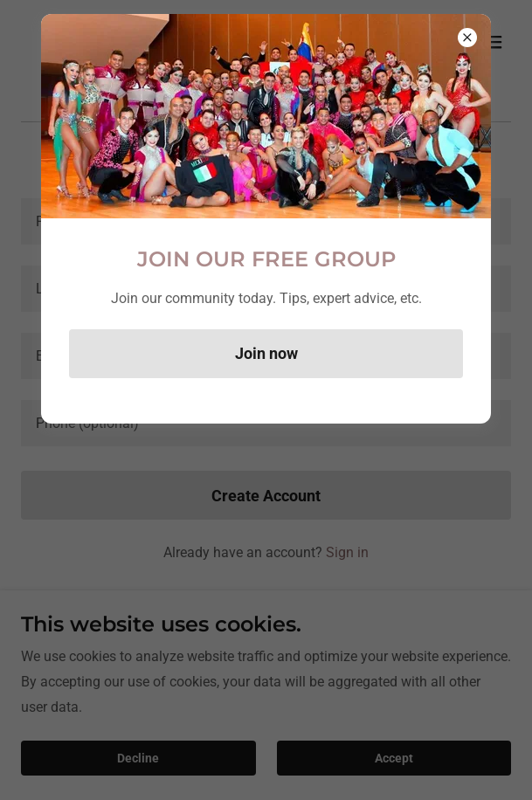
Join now (266, 353)
